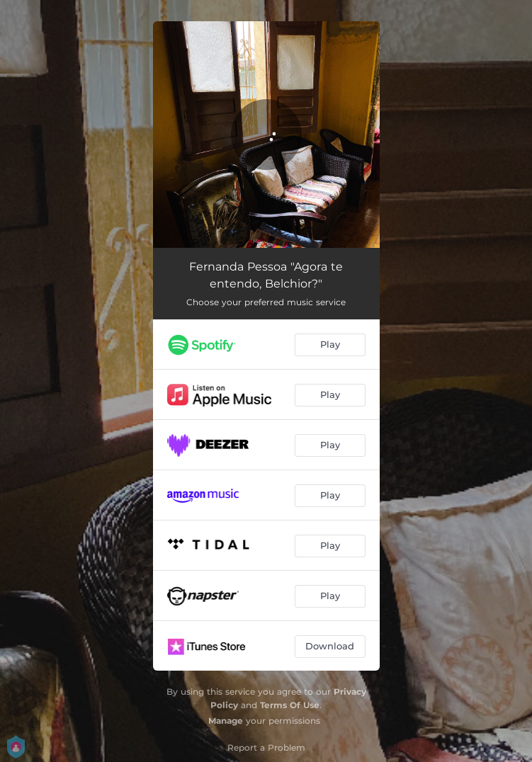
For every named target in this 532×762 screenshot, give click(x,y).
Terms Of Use (290, 705)
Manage (226, 721)
